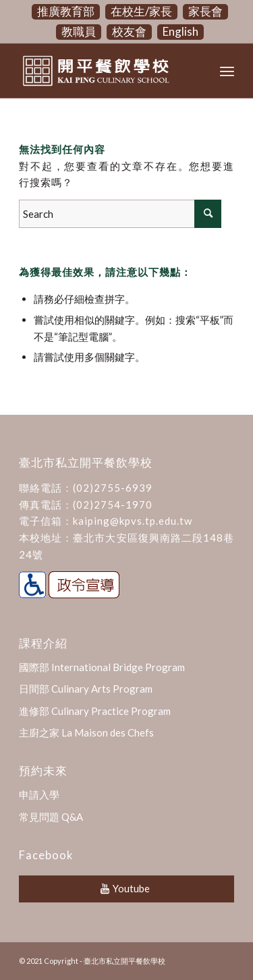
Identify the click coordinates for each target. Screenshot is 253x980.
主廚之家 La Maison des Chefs (86, 732)
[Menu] (227, 71)
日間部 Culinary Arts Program (86, 689)
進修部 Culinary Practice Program (95, 711)
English (180, 31)
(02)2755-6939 (113, 488)
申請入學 (39, 795)
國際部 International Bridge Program (102, 667)
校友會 (129, 31)
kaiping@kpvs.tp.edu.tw (133, 521)
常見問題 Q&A (51, 817)
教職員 (79, 31)
